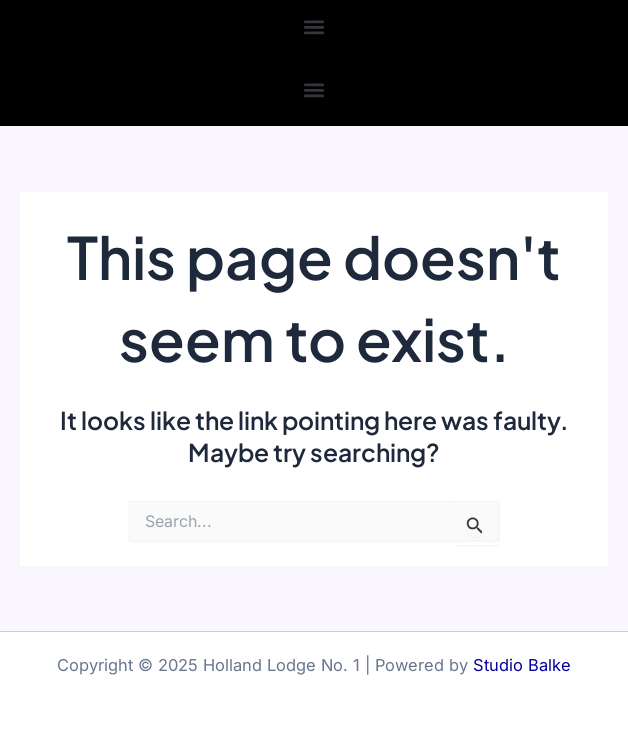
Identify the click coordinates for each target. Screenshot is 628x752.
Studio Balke (522, 665)
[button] (314, 26)
